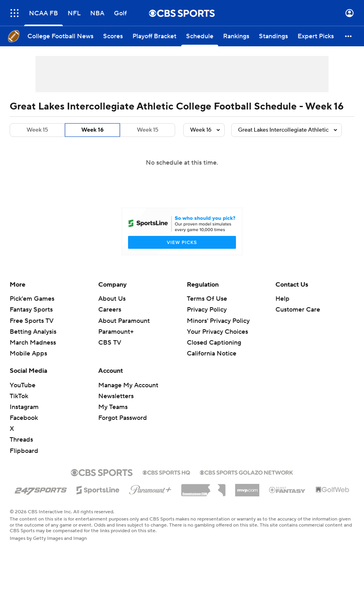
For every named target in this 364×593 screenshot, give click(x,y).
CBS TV (110, 343)
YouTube (23, 385)
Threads (21, 440)
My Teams (113, 407)
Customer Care (298, 310)
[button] (349, 36)
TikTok (19, 396)
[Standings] (273, 36)
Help (282, 299)
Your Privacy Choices (217, 332)
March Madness (33, 343)
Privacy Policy (207, 310)
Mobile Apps (28, 353)
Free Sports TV (32, 321)
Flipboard (24, 451)
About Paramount (124, 321)
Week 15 (37, 130)
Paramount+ (116, 332)
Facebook (24, 418)
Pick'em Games (32, 299)
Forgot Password (123, 418)
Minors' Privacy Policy (218, 321)
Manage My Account (128, 385)
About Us (112, 299)
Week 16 (92, 130)
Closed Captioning (214, 343)
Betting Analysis (33, 332)
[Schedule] (200, 36)
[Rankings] (236, 36)
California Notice (212, 353)
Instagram (24, 407)
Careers (110, 310)
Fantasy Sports (31, 310)
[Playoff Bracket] (154, 36)
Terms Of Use (207, 299)
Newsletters (116, 396)
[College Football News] (60, 36)
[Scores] (113, 36)
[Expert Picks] (316, 36)
